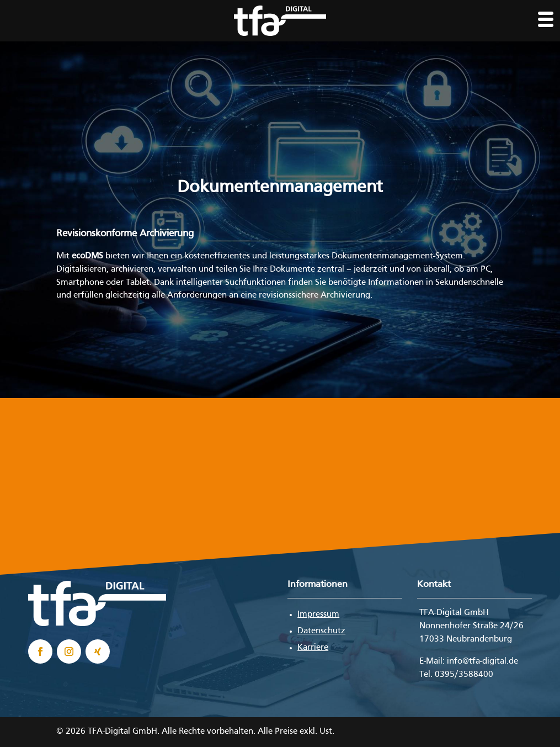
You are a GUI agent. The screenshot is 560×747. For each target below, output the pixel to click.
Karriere (313, 648)
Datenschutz (321, 631)
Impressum (318, 614)
